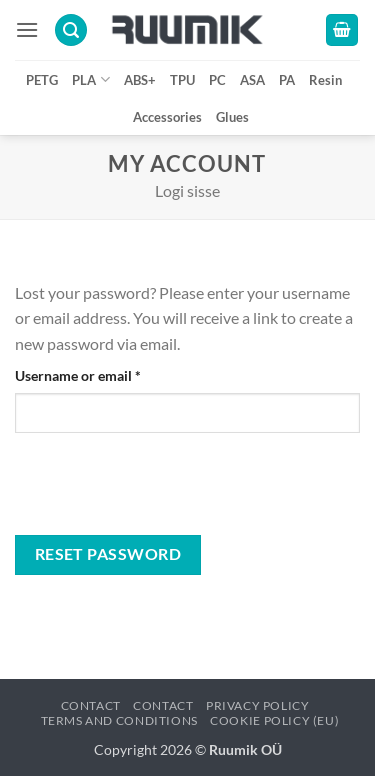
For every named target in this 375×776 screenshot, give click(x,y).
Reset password (108, 554)
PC (217, 80)
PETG (42, 80)
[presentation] (152, 492)
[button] (27, 29)
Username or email (106, 374)
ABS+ (140, 80)
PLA (90, 79)
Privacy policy (258, 705)
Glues (232, 117)
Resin (325, 80)
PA (287, 80)
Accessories (167, 117)
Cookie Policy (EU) (274, 720)
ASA (252, 80)
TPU (182, 80)
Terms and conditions (119, 720)
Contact (91, 705)
